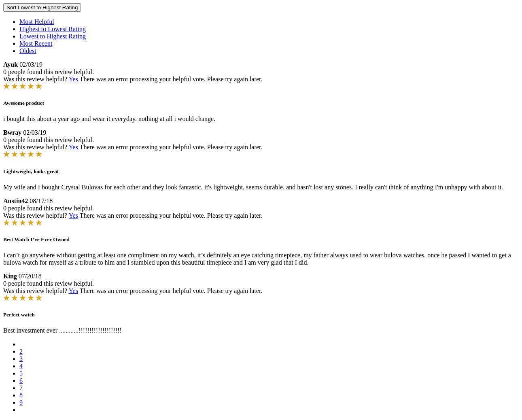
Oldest (28, 51)
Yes (73, 79)
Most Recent (36, 43)
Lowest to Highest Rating (53, 36)
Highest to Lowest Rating (53, 29)
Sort (42, 7)
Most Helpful (37, 22)
